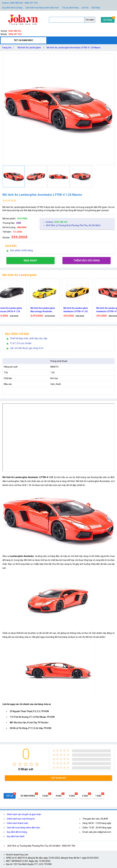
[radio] (14, 764)
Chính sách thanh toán (17, 823)
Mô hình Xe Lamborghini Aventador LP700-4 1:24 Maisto (74, 48)
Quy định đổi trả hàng (12, 8)
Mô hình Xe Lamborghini (29, 48)
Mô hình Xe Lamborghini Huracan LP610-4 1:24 (15, 310)
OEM (19, 223)
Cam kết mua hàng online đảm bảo (42, 8)
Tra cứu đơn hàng (70, 8)
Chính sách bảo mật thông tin (21, 819)
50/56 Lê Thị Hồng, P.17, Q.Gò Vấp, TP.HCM (30, 728)
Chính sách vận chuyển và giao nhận (24, 814)
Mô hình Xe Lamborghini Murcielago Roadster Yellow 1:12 (48, 310)
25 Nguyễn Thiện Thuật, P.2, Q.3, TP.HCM (29, 711)
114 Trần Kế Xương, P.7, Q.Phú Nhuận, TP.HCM (32, 717)
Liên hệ (85, 8)
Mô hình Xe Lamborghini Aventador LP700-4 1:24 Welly (81, 310)
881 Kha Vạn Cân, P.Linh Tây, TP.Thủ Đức (29, 723)
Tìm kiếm (90, 20)
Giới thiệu (96, 8)
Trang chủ (9, 48)
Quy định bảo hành (16, 836)
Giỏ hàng (108, 20)
